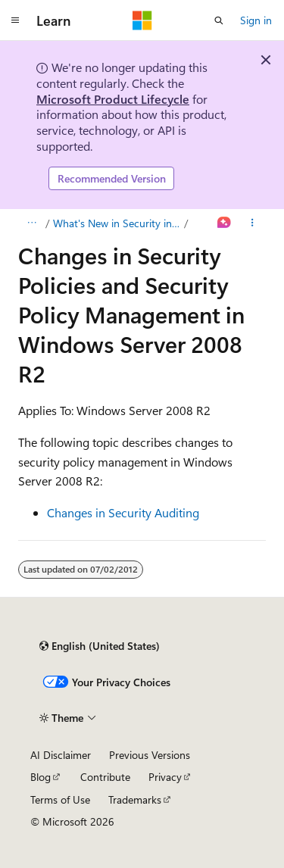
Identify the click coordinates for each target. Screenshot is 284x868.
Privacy (165, 777)
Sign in (256, 20)
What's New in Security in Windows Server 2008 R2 (117, 223)
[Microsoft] (142, 20)
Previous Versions (150, 755)
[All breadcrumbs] (31, 223)
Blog (41, 777)
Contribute (105, 777)
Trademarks (135, 799)
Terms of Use (60, 799)
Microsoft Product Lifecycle (113, 99)
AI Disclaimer (61, 755)
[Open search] (219, 20)
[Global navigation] (15, 20)
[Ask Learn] (225, 223)
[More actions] (253, 223)
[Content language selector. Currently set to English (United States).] (100, 646)
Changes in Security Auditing (123, 512)
